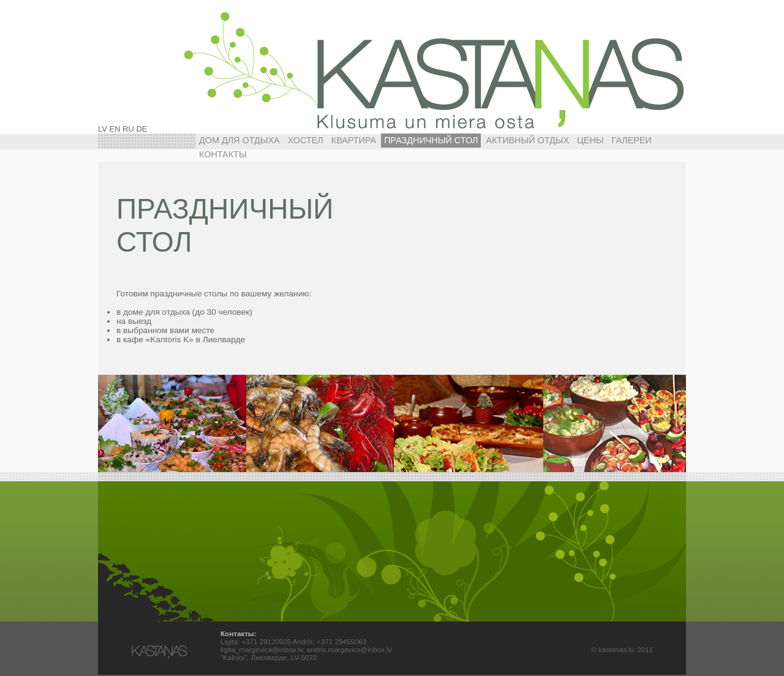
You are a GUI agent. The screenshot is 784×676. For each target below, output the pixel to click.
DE (141, 129)
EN (115, 129)
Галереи (632, 140)
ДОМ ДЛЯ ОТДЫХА (239, 140)
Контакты (223, 154)
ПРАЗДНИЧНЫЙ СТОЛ (431, 140)
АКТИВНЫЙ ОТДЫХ (527, 140)
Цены (590, 140)
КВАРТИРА (354, 140)
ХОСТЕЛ (306, 140)
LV (103, 129)
